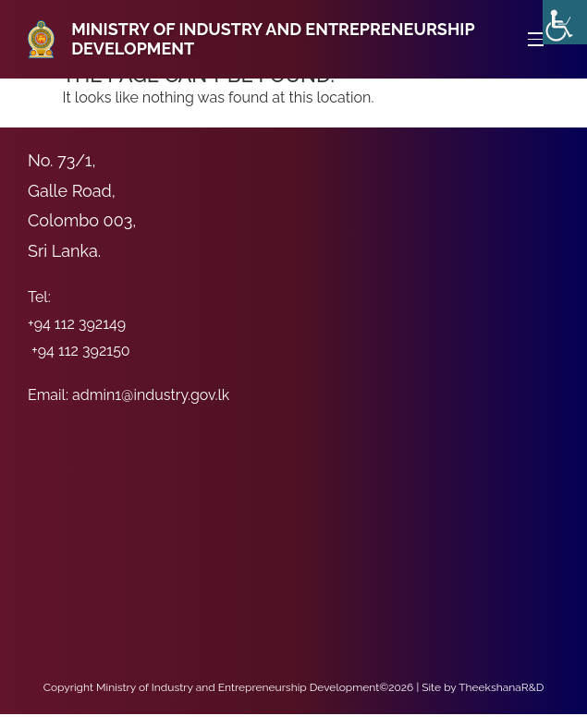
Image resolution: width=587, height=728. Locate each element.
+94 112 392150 (81, 351)
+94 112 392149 (77, 324)
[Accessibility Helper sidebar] (565, 22)
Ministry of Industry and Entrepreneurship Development (273, 39)
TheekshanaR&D (501, 687)
